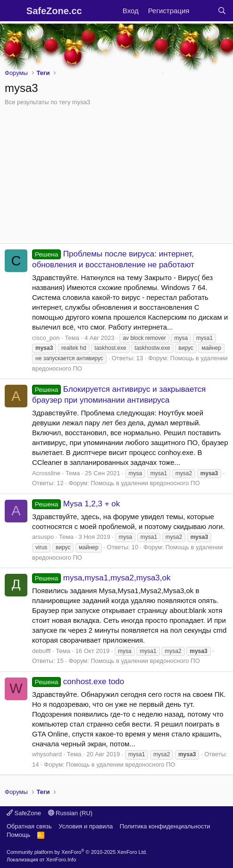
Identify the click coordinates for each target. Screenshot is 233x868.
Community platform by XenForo (77, 852)
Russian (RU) (71, 813)
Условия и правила (86, 826)
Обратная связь (29, 826)
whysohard (47, 754)
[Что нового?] (203, 11)
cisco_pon (46, 338)
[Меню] (13, 11)
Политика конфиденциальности (165, 826)
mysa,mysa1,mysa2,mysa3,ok (101, 578)
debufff (41, 651)
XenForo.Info (61, 860)
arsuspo (43, 537)
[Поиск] (222, 11)
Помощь (18, 835)
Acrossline (46, 473)
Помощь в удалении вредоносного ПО (145, 483)
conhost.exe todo (78, 682)
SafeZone (24, 813)
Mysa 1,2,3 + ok (76, 504)
